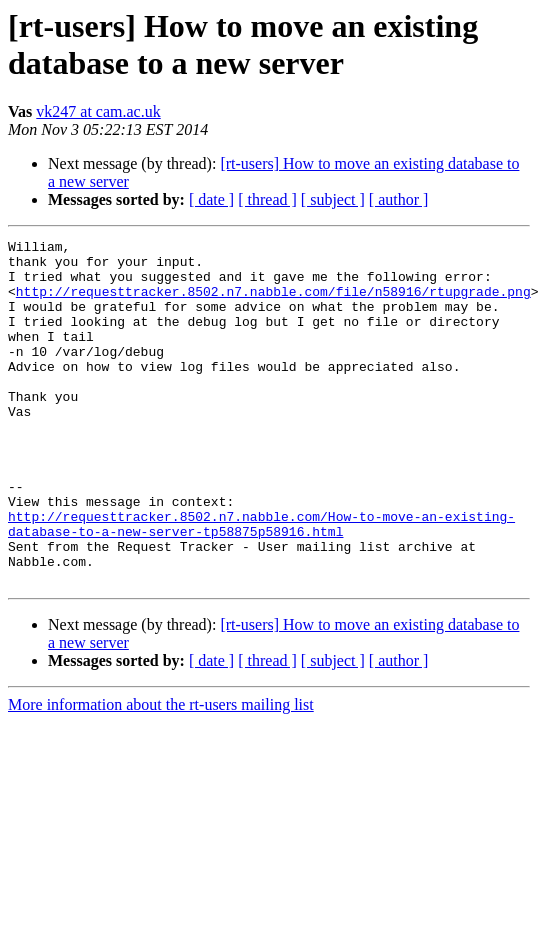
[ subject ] (333, 199)
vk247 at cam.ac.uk (98, 111)
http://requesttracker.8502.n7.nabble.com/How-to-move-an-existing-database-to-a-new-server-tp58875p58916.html (261, 582)
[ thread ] (267, 199)
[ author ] (399, 199)
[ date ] (211, 199)
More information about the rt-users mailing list (161, 773)
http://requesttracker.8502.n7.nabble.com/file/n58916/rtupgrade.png (273, 303)
